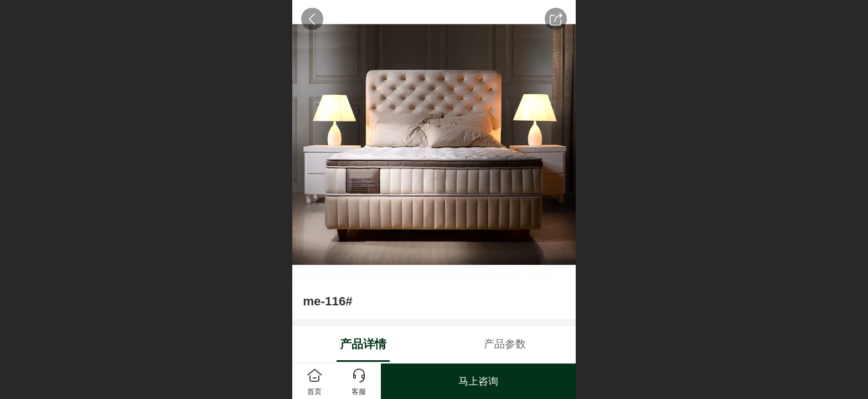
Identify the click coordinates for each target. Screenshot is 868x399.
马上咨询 (478, 381)
